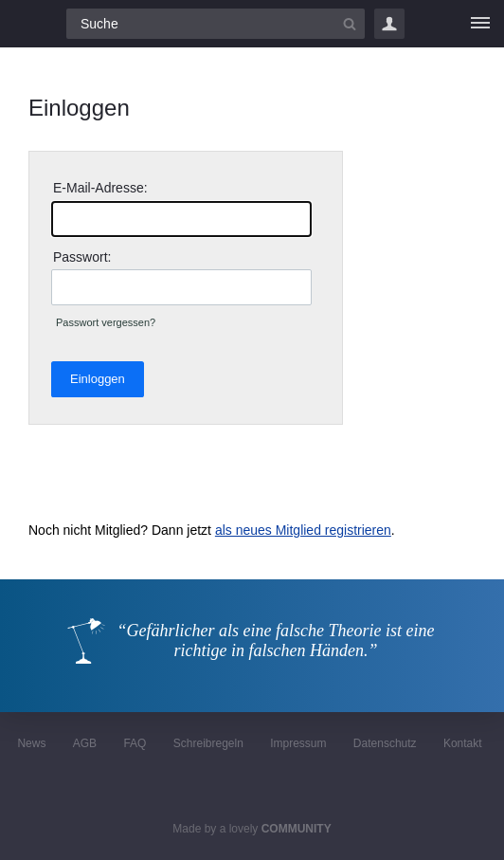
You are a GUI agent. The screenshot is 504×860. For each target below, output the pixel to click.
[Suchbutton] (350, 24)
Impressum (298, 743)
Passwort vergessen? (106, 322)
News (31, 743)
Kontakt (463, 743)
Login (389, 24)
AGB (85, 743)
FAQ (135, 743)
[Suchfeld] (216, 24)
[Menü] (480, 24)
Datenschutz (385, 743)
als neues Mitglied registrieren (303, 530)
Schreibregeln (208, 743)
